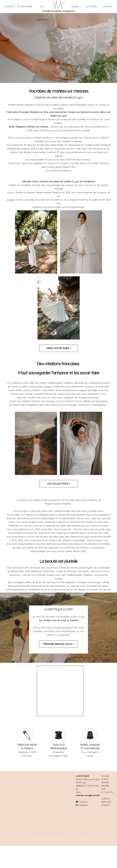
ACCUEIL (105, 776)
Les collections (42, 13)
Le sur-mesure (25, 7)
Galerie (75, 7)
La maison (9, 7)
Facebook (82, 802)
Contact (108, 7)
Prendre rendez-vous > (58, 644)
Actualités (91, 7)
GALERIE (105, 786)
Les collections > (58, 484)
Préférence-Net (62, 838)
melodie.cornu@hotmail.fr (88, 795)
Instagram (82, 805)
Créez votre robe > (58, 348)
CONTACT (106, 799)
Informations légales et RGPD (42, 838)
